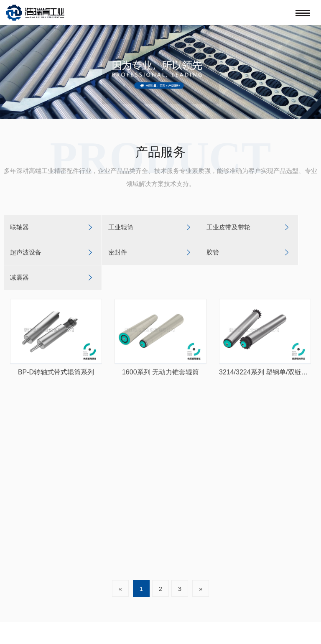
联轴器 (19, 227)
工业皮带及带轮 (228, 227)
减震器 (19, 277)
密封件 (118, 252)
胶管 (213, 252)
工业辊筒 (121, 227)
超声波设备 (26, 252)
